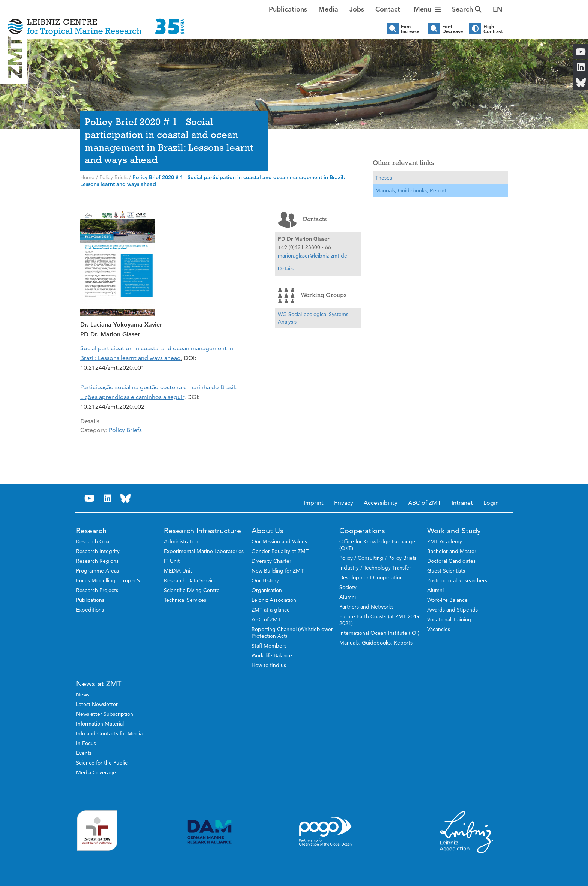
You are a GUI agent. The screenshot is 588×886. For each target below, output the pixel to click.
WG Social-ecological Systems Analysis (313, 318)
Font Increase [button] (410, 29)
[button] (497, 9)
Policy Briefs (125, 430)
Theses (384, 178)
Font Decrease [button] (452, 29)
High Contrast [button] (493, 29)
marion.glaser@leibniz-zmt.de (313, 256)
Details (286, 268)
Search (467, 9)
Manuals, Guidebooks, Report (411, 190)
